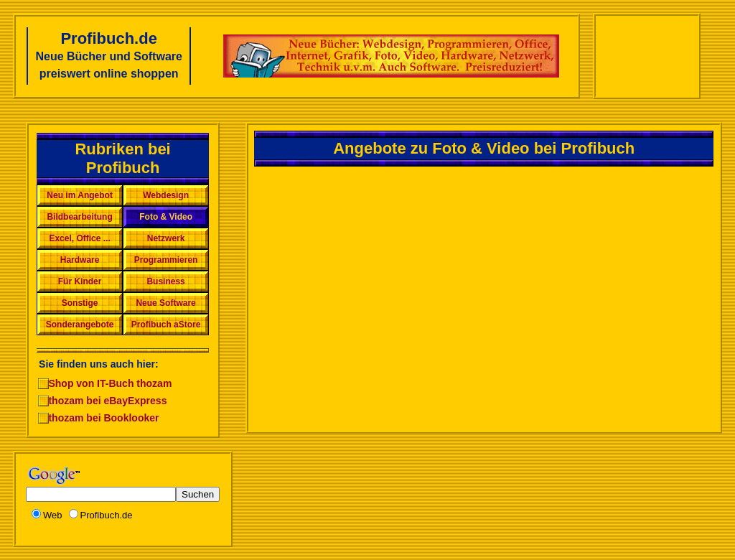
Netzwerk (166, 238)
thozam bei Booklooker (103, 418)
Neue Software (165, 303)
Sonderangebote (80, 325)
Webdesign (166, 195)
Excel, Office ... (79, 238)
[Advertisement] (647, 56)
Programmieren (166, 260)
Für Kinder (80, 281)
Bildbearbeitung (79, 217)
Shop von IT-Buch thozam (110, 383)
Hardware (80, 260)
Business (165, 281)
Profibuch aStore (166, 325)
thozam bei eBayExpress (107, 401)
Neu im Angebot (80, 195)
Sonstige (80, 303)
